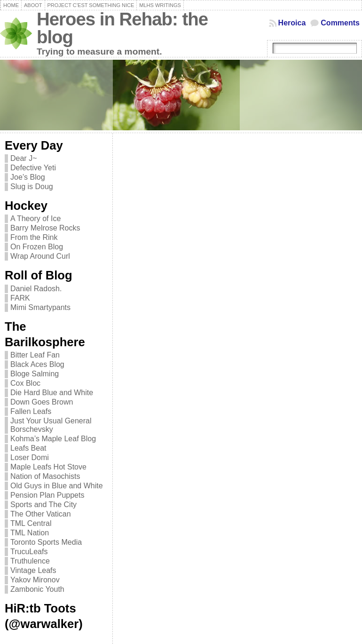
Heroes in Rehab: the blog (122, 28)
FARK (20, 298)
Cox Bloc (25, 383)
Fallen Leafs (31, 411)
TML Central (31, 523)
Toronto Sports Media (46, 542)
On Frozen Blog (37, 247)
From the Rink (34, 237)
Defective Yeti (33, 168)
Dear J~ (24, 158)
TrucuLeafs (29, 552)
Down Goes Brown (42, 402)
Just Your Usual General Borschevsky (51, 425)
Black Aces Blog (37, 364)
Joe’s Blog (28, 177)
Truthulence (30, 561)
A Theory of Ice (35, 219)
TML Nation (30, 533)
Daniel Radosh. (36, 289)
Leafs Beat (28, 448)
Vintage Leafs (33, 570)
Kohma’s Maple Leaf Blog (53, 439)
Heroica (292, 23)
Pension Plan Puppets (47, 495)
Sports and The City (43, 505)
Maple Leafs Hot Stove (48, 467)
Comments (340, 23)
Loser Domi (30, 457)
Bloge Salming (35, 374)
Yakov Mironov (35, 580)
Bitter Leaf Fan (35, 355)
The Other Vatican (41, 514)
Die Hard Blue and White (52, 393)
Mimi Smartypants (40, 307)
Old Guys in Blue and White (57, 486)
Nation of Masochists (45, 476)
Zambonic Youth (37, 589)
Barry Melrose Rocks (45, 228)
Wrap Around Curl (40, 256)
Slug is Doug (32, 187)
